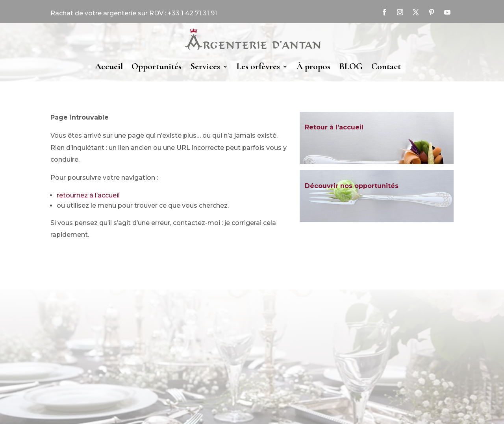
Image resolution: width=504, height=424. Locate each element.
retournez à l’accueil (88, 195)
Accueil (109, 66)
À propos (313, 66)
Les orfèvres (258, 66)
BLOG (351, 66)
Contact (386, 66)
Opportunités (157, 66)
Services (205, 66)
